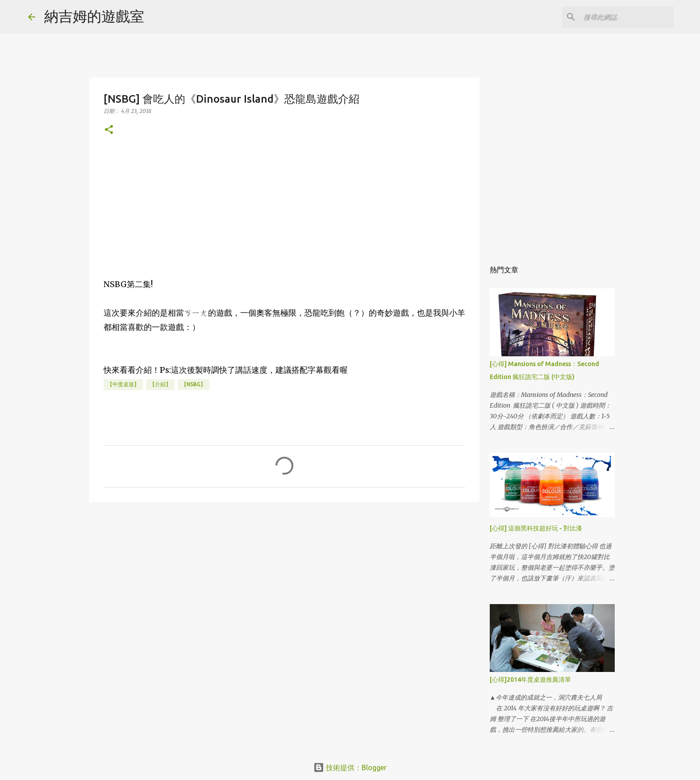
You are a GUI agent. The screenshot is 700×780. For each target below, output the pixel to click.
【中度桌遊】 (123, 384)
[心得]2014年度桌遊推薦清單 (530, 680)
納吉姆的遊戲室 (94, 16)
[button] (109, 130)
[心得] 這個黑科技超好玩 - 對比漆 (536, 528)
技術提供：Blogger (350, 767)
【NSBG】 (194, 384)
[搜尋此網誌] (627, 17)
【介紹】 (160, 384)
